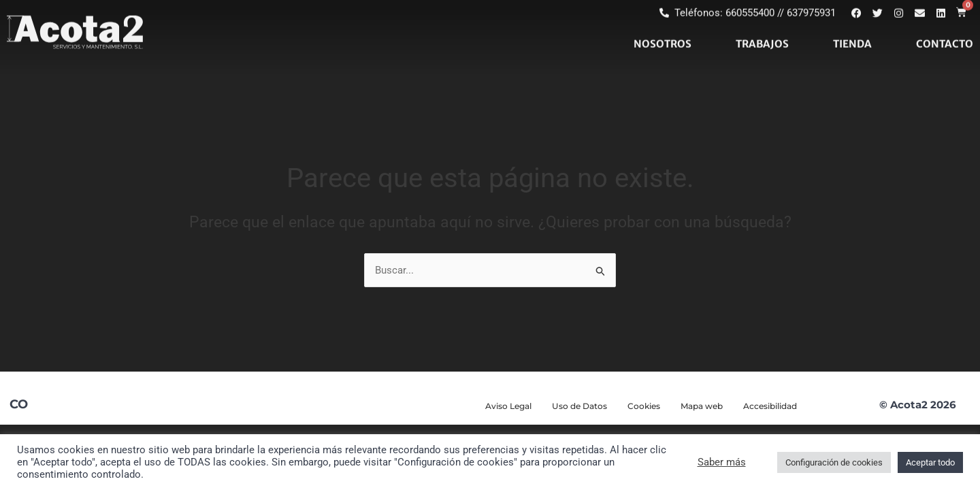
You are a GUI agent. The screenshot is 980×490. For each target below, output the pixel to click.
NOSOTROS (663, 26)
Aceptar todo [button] (930, 462)
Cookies (644, 406)
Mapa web (702, 406)
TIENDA (852, 26)
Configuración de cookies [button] (834, 462)
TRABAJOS (762, 26)
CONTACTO (945, 26)
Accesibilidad (770, 406)
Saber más (722, 462)
